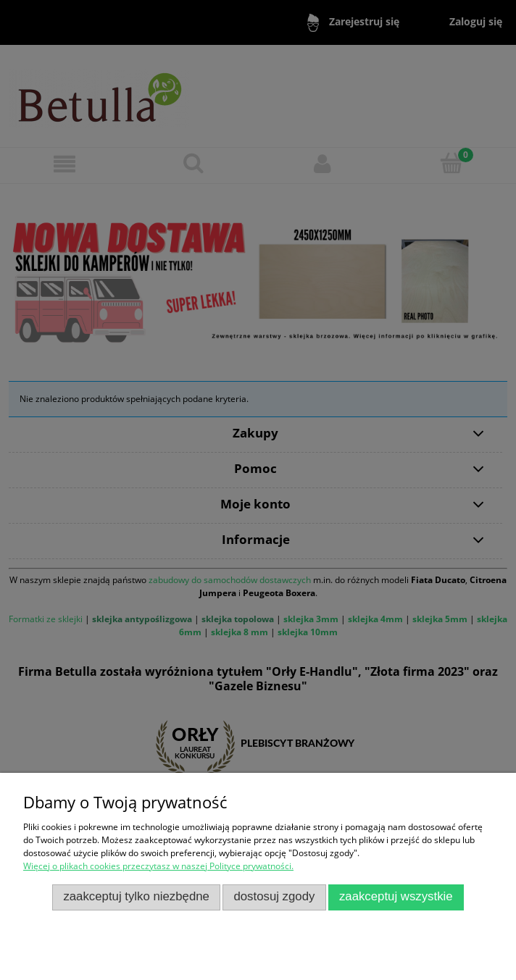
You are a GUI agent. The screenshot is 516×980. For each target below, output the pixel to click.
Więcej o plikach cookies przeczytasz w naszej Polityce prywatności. (158, 866)
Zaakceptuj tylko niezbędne (136, 896)
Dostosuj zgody (274, 896)
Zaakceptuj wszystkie (396, 896)
